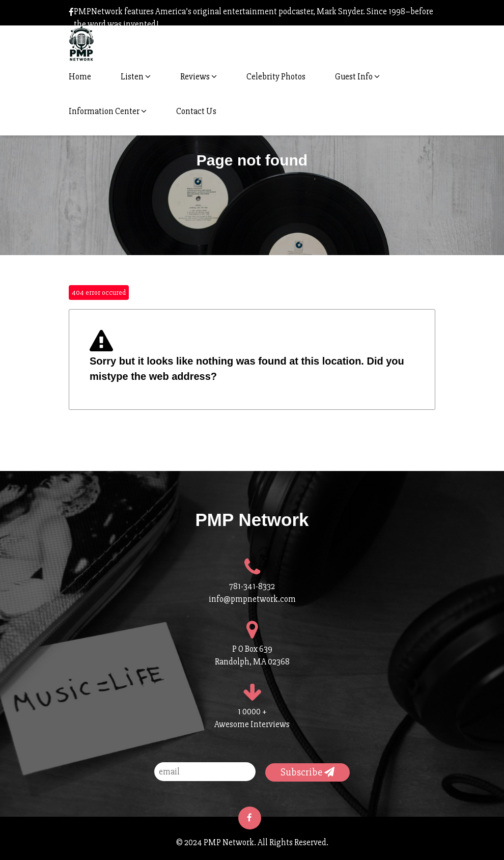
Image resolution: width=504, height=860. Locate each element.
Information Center (108, 111)
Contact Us (196, 111)
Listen (136, 77)
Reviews (199, 77)
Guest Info (357, 77)
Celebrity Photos (276, 77)
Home (80, 77)
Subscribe (307, 772)
